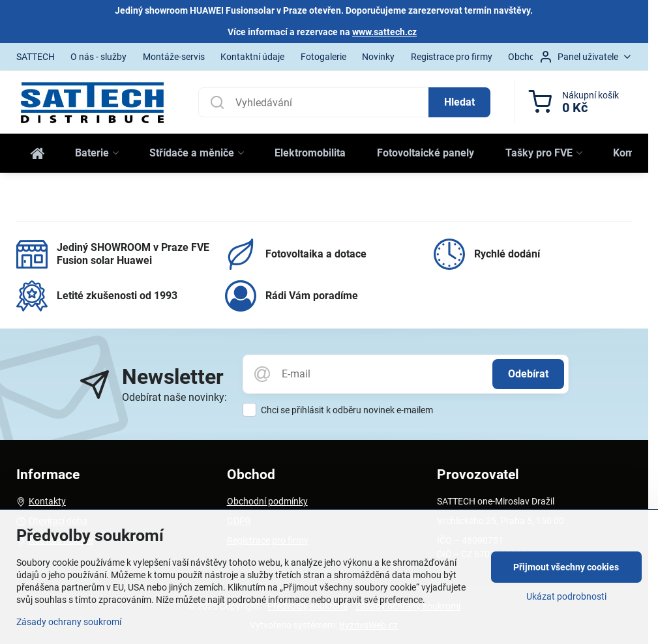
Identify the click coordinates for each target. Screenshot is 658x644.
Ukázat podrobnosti (566, 596)
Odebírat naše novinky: (174, 397)
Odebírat (528, 374)
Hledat (459, 102)
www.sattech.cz (384, 32)
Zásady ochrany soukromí (69, 622)
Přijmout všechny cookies (566, 567)
